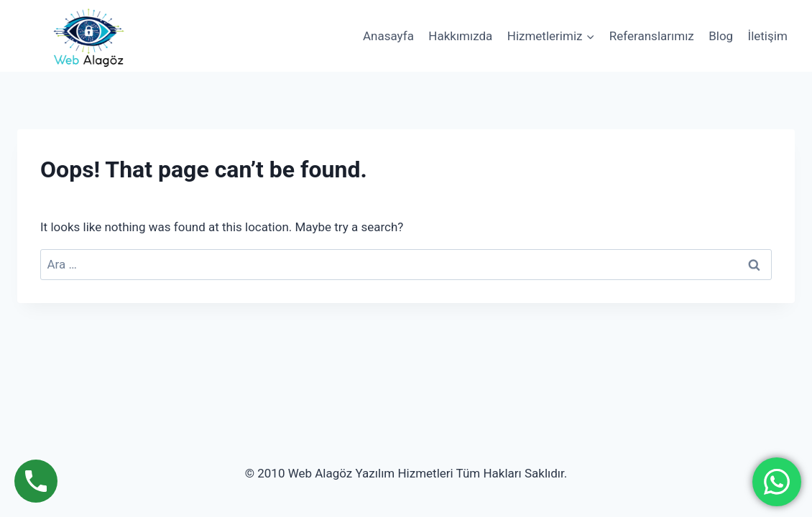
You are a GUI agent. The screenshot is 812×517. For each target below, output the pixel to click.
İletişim (768, 36)
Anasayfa (388, 36)
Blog (721, 36)
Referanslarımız (652, 36)
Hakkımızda (460, 36)
